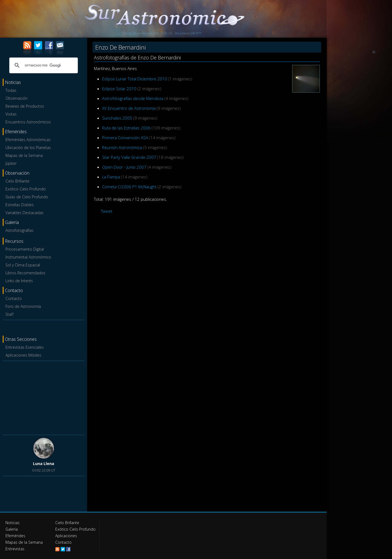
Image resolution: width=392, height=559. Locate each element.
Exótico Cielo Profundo (26, 189)
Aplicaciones (66, 536)
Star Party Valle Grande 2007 (129, 157)
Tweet (107, 211)
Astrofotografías (19, 230)
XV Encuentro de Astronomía (129, 108)
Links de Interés (19, 281)
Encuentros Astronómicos (28, 122)
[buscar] (43, 65)
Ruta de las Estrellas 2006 (126, 128)
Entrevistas (15, 549)
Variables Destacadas (24, 213)
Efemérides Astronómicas (28, 140)
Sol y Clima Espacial (23, 265)
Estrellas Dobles (20, 205)
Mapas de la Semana (24, 155)
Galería (12, 529)
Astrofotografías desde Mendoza (133, 98)
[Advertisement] (44, 397)
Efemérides (15, 536)
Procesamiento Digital (25, 249)
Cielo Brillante (17, 181)
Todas (11, 90)
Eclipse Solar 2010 (119, 89)
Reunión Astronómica (122, 147)
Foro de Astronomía (23, 306)
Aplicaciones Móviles (23, 355)
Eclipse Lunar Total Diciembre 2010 (135, 79)
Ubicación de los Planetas (28, 148)
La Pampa (111, 177)
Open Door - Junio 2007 (124, 167)
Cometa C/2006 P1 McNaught (129, 187)
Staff (9, 314)
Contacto (14, 298)
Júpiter (11, 163)
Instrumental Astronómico (28, 257)
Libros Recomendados (25, 273)
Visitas (11, 114)
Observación (16, 98)
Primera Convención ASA (125, 138)
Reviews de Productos (25, 106)
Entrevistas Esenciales (25, 347)
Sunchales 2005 (117, 118)
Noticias (13, 523)
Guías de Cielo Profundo (27, 197)
